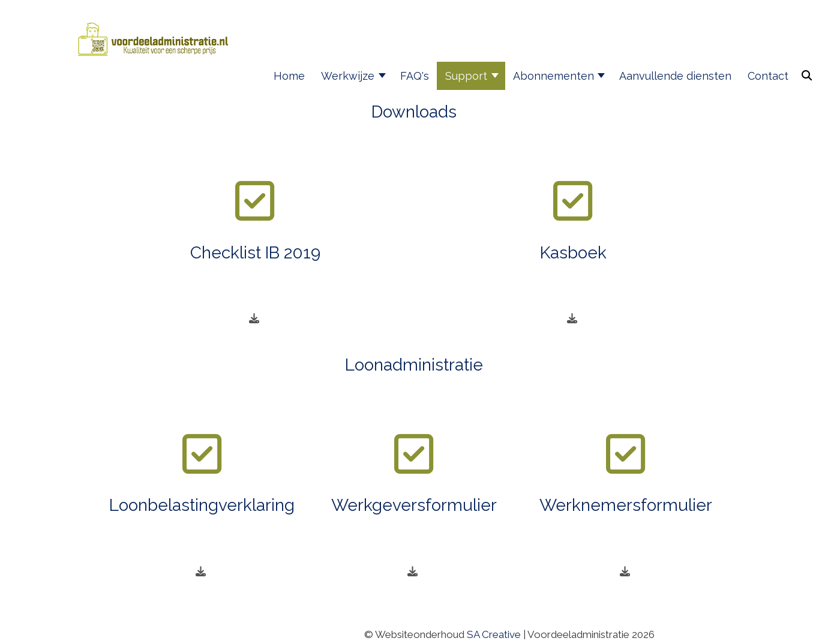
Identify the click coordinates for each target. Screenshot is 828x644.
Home (289, 76)
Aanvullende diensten (675, 76)
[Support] (496, 76)
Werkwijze (348, 76)
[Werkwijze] (383, 76)
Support (466, 76)
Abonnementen (553, 76)
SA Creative (494, 634)
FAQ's (415, 76)
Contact (768, 76)
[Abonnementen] (603, 76)
